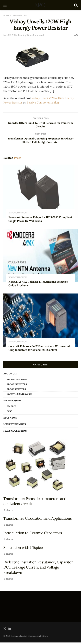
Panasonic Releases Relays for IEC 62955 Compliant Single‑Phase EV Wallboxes (40, 221)
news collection (19, 15)
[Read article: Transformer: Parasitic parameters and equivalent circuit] (40, 467)
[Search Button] (76, 5)
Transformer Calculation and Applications (38, 520)
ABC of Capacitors (17, 381)
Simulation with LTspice (23, 549)
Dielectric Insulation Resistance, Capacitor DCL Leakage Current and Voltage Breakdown (38, 569)
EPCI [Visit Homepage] (40, 5)
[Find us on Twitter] (5, 630)
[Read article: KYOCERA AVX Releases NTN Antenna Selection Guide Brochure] (40, 257)
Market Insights (15, 426)
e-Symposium (12, 402)
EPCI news (10, 419)
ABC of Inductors (17, 386)
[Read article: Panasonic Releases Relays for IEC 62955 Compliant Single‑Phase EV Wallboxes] (40, 193)
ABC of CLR (10, 375)
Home (6, 15)
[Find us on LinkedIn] (10, 630)
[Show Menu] (5, 5)
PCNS (9, 413)
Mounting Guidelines (19, 396)
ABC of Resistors (16, 391)
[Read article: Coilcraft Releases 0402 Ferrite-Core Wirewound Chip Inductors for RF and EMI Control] (40, 322)
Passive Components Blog (43, 102)
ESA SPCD (12, 408)
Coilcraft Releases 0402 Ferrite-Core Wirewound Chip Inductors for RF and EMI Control (39, 350)
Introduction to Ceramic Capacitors (33, 534)
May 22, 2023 (10, 35)
